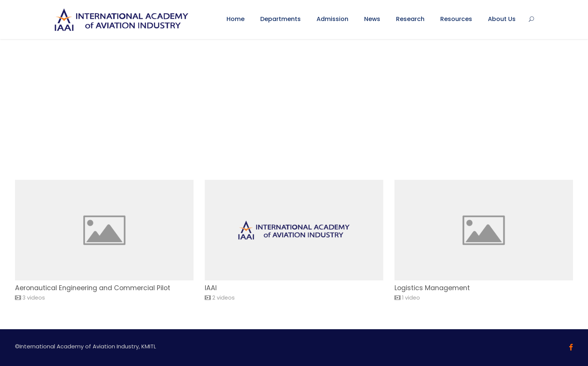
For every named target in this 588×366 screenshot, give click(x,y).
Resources (456, 19)
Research (410, 19)
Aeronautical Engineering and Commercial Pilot (93, 288)
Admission (332, 19)
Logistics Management (432, 288)
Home (235, 19)
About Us (502, 19)
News (372, 19)
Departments (280, 19)
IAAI (211, 288)
